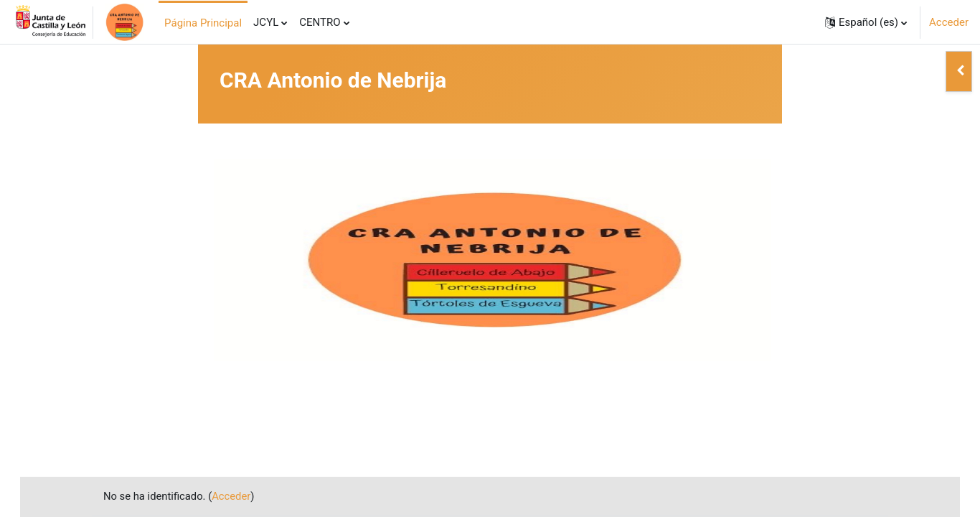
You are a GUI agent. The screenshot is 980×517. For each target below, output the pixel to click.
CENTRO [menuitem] (320, 22)
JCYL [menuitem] (266, 22)
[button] (866, 22)
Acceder (949, 22)
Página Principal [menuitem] (203, 23)
